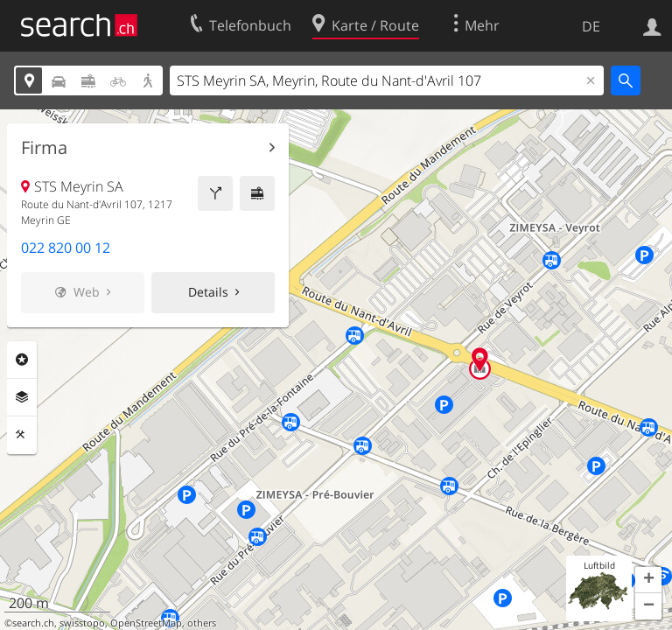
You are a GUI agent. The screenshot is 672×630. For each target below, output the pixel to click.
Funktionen (22, 435)
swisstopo (82, 623)
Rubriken (22, 360)
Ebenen (22, 397)
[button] (648, 580)
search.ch (33, 623)
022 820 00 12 (66, 248)
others (202, 623)
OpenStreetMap (146, 623)
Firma (44, 148)
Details (208, 292)
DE (591, 26)
